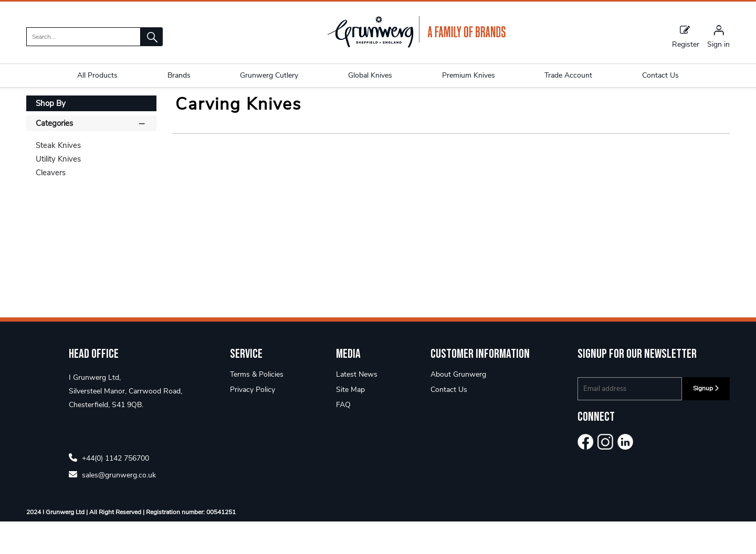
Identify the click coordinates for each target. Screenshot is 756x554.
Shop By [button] (51, 136)
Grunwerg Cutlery (269, 75)
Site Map (350, 422)
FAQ (343, 437)
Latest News (357, 407)
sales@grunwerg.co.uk (112, 507)
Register (686, 36)
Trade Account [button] (568, 75)
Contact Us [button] (660, 75)
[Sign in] (718, 36)
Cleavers (51, 205)
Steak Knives (58, 178)
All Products (97, 75)
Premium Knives (469, 75)
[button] (152, 37)
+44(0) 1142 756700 (109, 490)
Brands (179, 75)
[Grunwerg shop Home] (416, 45)
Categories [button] (91, 155)
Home (37, 107)
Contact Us (449, 422)
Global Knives (370, 75)
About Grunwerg (458, 407)
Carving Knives (206, 107)
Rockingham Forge (92, 107)
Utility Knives (58, 191)
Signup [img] (706, 421)
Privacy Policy (253, 422)
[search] (83, 37)
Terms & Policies (257, 407)
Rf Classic (153, 107)
